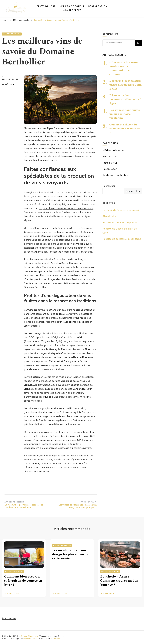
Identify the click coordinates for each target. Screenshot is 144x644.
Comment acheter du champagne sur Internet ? (125, 129)
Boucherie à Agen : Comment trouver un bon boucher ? (119, 581)
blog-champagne (10, 79)
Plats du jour (46, 6)
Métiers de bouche (72, 6)
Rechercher (109, 186)
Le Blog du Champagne (28, 636)
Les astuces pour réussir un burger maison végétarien (125, 114)
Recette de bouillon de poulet (120, 223)
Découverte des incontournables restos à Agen (126, 99)
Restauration (98, 6)
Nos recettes (72, 10)
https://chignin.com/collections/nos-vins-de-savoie (66, 208)
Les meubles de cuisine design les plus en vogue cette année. (70, 554)
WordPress (55, 638)
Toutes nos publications (116, 175)
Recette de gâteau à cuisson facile (122, 239)
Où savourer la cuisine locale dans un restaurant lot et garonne (124, 68)
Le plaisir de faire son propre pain (121, 210)
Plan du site (109, 216)
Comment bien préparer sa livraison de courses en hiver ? (23, 581)
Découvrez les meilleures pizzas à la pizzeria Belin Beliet (126, 85)
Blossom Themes (31, 638)
